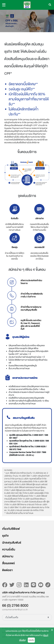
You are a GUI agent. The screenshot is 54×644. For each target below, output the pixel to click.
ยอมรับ (31, 640)
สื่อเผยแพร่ (8, 563)
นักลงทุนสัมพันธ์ (12, 543)
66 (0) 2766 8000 (15, 606)
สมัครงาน (8, 556)
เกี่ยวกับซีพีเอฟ (11, 529)
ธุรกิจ (5, 536)
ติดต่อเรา (7, 570)
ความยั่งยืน (9, 550)
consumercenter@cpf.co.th (15, 610)
